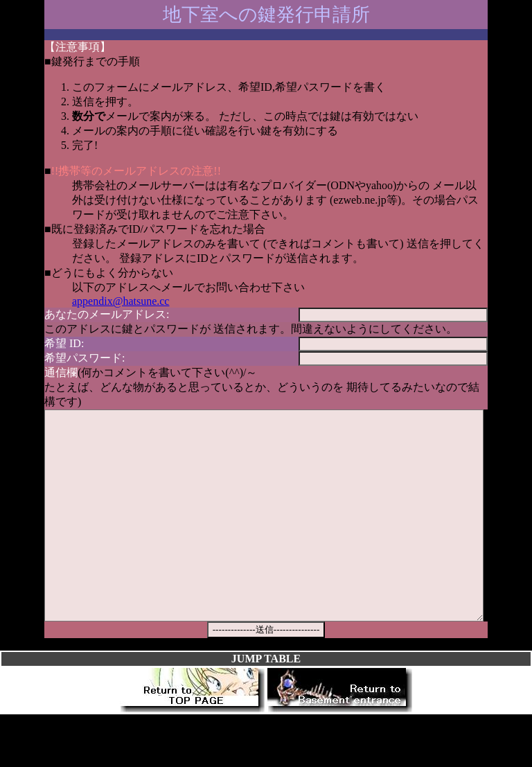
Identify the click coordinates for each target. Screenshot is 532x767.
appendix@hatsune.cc (121, 301)
